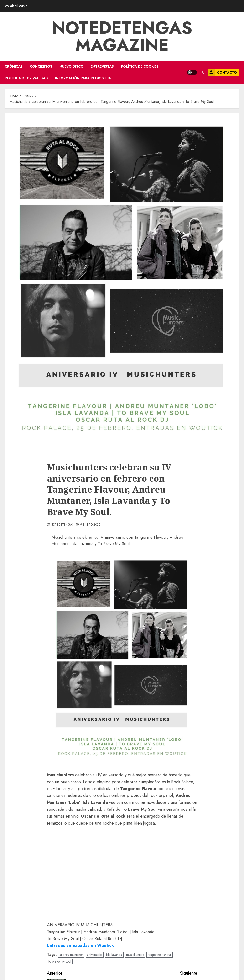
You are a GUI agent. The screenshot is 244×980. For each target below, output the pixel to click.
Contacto (222, 72)
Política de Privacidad (26, 78)
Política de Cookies (140, 66)
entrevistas (102, 66)
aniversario (95, 955)
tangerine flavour (160, 955)
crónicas (14, 66)
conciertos (41, 66)
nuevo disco (71, 66)
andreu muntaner (71, 955)
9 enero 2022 (90, 525)
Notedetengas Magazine (122, 36)
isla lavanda (114, 955)
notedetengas (62, 525)
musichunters (135, 955)
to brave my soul (60, 961)
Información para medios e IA (83, 78)
